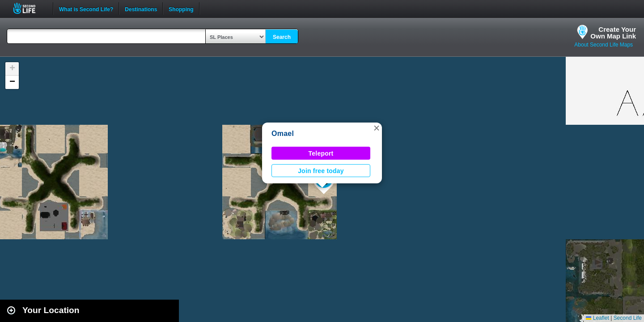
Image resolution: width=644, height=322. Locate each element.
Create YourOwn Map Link (613, 33)
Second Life (29, 8)
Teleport (321, 153)
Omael (283, 133)
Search (282, 37)
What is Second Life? (86, 8)
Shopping (181, 8)
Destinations (141, 8)
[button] (377, 128)
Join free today (321, 171)
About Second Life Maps (604, 45)
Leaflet (597, 318)
